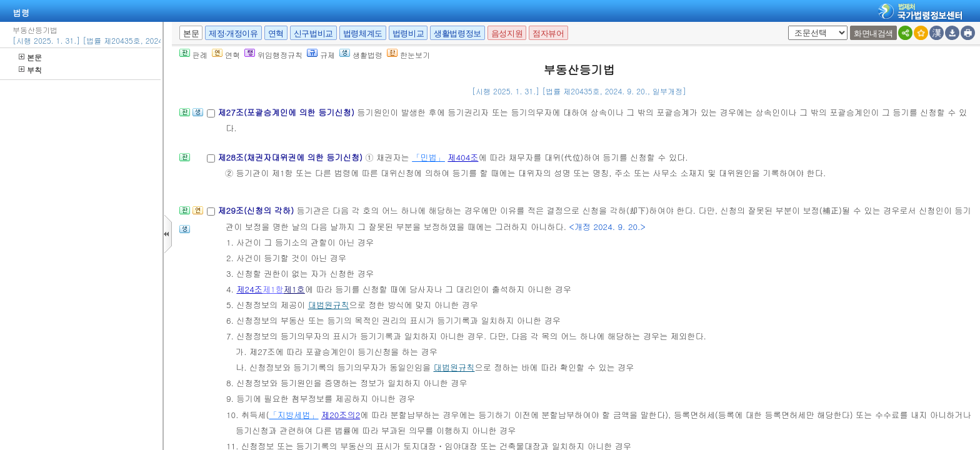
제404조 (463, 157)
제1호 (294, 289)
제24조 (249, 289)
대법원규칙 (329, 305)
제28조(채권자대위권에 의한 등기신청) (291, 157)
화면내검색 (873, 33)
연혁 (276, 33)
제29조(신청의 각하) (257, 210)
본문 (30, 57)
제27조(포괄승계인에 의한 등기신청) (287, 112)
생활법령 (361, 55)
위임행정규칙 (273, 55)
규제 (321, 55)
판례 (193, 55)
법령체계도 (363, 33)
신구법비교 (313, 33)
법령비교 (408, 33)
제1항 (273, 289)
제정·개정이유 (233, 33)
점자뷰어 (548, 33)
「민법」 (428, 157)
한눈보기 (408, 55)
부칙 (30, 70)
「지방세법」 (293, 415)
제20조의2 (341, 415)
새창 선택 (786, 26)
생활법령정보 (457, 33)
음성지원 (507, 33)
